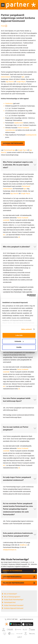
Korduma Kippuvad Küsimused (14, 608)
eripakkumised (18, 123)
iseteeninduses (6, 77)
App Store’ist (10, 82)
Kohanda (19, 341)
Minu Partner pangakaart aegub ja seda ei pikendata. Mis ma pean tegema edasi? (18, 165)
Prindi (3, 26)
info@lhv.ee (23, 545)
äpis (23, 77)
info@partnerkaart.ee (10, 550)
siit (19, 237)
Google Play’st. (26, 193)
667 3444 (15, 619)
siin (4, 235)
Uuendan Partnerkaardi (13, 143)
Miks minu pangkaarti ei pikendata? (16, 247)
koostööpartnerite (31, 135)
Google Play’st (21, 82)
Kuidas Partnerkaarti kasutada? (14, 605)
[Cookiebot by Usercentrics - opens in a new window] (27, 295)
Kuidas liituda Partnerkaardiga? (14, 600)
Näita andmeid (26, 329)
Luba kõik (19, 335)
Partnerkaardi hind (10, 602)
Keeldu (19, 347)
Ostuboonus (9, 103)
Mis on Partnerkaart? (10, 594)
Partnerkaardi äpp (9, 150)
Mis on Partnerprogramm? (12, 597)
